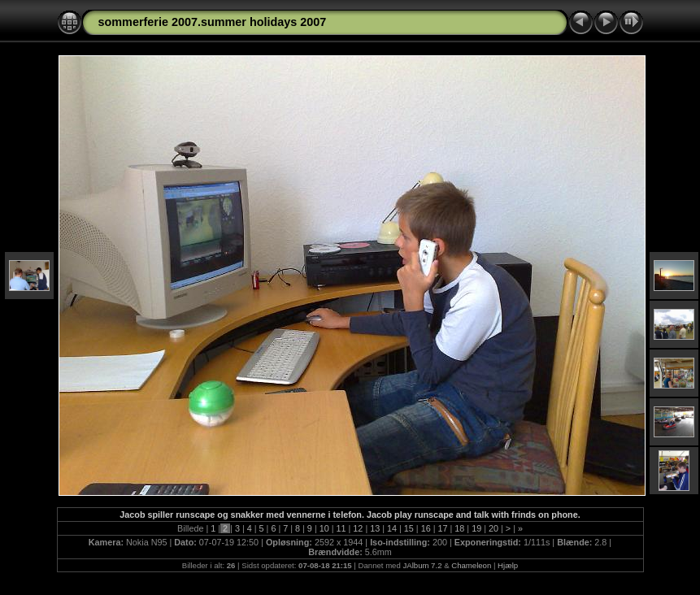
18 (459, 528)
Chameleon (471, 565)
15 (409, 528)
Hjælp (508, 565)
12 (358, 528)
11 (341, 528)
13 (375, 528)
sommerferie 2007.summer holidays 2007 (213, 22)
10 (324, 528)
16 (426, 528)
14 (392, 528)
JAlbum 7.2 (422, 565)
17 (443, 528)
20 (493, 528)
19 (476, 528)
